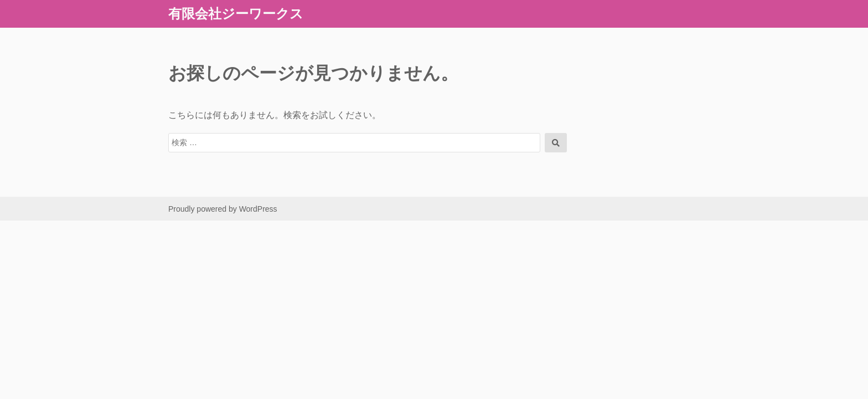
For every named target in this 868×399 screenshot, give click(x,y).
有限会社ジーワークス (236, 14)
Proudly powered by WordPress (223, 209)
